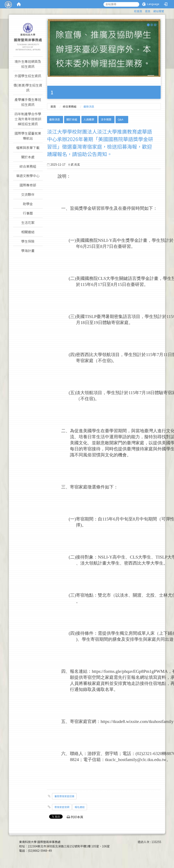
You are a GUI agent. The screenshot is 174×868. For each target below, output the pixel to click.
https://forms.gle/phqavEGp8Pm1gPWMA (130, 671)
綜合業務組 (70, 106)
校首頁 (138, 11)
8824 (74, 760)
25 (89, 246)
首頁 (148, 11)
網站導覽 (159, 11)
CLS (102, 278)
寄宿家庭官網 (62, 807)
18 (83, 323)
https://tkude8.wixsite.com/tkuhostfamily (137, 721)
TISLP (91, 317)
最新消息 (55, 119)
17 (100, 284)
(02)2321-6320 (149, 754)
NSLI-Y (105, 240)
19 (96, 323)
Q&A (121, 119)
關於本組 (72, 119)
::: (132, 11)
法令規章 (106, 119)
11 (166, 355)
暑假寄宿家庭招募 (64, 796)
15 (120, 284)
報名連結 (80, 807)
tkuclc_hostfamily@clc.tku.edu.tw (136, 760)
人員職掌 (89, 119)
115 (84, 284)
